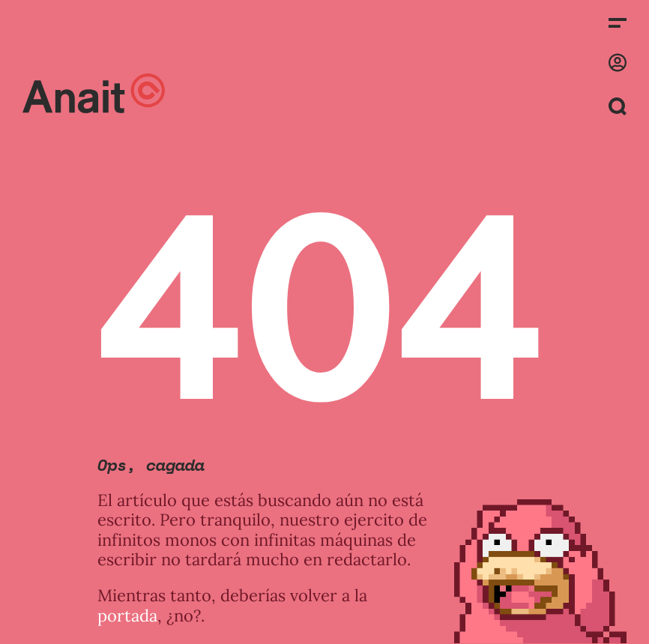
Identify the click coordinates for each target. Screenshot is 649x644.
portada (127, 616)
